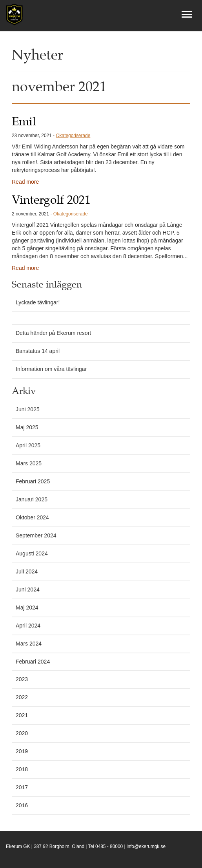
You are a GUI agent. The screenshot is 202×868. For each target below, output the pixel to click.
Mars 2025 (29, 463)
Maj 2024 (27, 608)
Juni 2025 (28, 409)
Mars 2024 (29, 644)
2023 (22, 679)
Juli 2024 (27, 571)
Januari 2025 (32, 499)
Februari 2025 (33, 481)
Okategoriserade (73, 136)
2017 (22, 787)
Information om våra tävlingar (51, 369)
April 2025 (28, 445)
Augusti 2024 (32, 553)
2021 (22, 715)
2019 (22, 751)
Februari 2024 (33, 662)
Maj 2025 (27, 427)
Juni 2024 (28, 590)
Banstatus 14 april (38, 351)
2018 (22, 769)
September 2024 (36, 535)
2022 (22, 697)
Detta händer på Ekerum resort (53, 333)
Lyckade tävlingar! (38, 302)
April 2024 (28, 626)
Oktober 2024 (32, 517)
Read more (25, 182)
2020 (22, 733)
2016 (22, 805)
